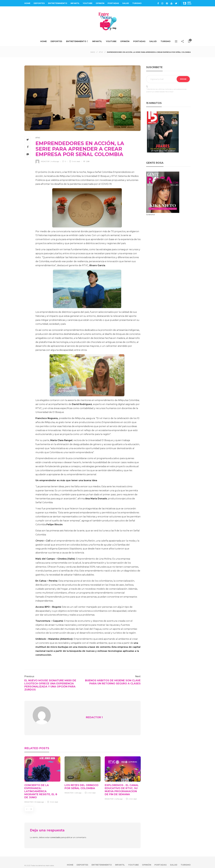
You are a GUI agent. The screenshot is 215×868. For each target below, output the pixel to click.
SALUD (126, 3)
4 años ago (55, 161)
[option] (42, 775)
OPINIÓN (100, 3)
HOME (27, 3)
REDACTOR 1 (46, 161)
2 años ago (119, 794)
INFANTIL (75, 3)
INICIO (93, 52)
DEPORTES (39, 3)
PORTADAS (113, 3)
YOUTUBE (88, 3)
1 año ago (78, 788)
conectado (55, 832)
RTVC (101, 52)
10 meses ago (39, 797)
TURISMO (137, 3)
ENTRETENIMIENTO (58, 3)
